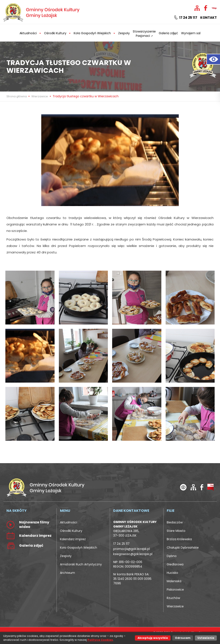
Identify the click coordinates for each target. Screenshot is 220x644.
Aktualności (69, 522)
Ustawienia (206, 638)
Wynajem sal (191, 33)
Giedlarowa (175, 564)
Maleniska (174, 581)
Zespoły (124, 33)
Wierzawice (40, 96)
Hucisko (172, 573)
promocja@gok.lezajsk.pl (131, 549)
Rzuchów (173, 598)
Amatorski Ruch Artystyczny (81, 564)
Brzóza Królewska (179, 539)
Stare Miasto (176, 531)
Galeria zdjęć (168, 33)
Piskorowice (175, 590)
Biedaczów (175, 522)
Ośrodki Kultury (71, 531)
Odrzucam (183, 638)
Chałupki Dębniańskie (183, 548)
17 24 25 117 (186, 18)
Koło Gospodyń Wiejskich (79, 548)
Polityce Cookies (100, 640)
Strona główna (17, 96)
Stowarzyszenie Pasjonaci (144, 34)
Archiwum (67, 573)
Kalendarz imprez (73, 539)
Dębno (172, 556)
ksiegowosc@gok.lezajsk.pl (133, 554)
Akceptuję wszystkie (153, 638)
